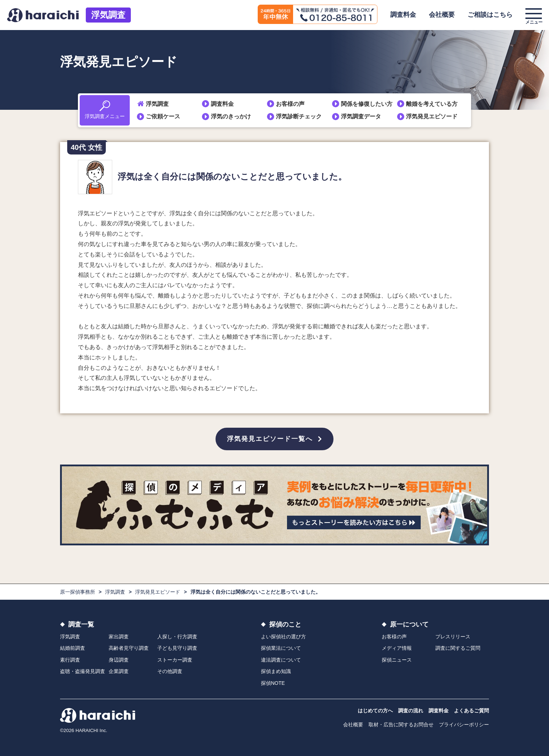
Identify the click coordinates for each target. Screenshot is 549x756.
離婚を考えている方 (432, 104)
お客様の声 (290, 104)
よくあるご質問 (471, 711)
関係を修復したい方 (367, 104)
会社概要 (442, 15)
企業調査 (119, 672)
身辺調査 (119, 660)
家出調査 (119, 637)
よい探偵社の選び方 (283, 637)
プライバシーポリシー (464, 725)
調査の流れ (411, 711)
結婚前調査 (73, 648)
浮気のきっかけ (231, 116)
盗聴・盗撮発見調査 (83, 672)
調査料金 (403, 15)
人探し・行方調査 (177, 637)
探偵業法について (281, 648)
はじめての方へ (375, 711)
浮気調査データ (361, 116)
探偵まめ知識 (276, 672)
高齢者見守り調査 (129, 648)
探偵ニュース (397, 660)
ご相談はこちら (490, 15)
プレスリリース (453, 637)
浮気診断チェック (299, 116)
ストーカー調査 (175, 660)
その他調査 (170, 672)
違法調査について (281, 660)
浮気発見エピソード (432, 116)
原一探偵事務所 (78, 592)
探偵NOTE (273, 683)
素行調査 (70, 660)
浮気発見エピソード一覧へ (270, 439)
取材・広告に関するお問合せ (401, 725)
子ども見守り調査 (177, 648)
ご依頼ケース (163, 116)
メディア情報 (397, 648)
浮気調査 (108, 15)
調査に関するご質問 (458, 648)
